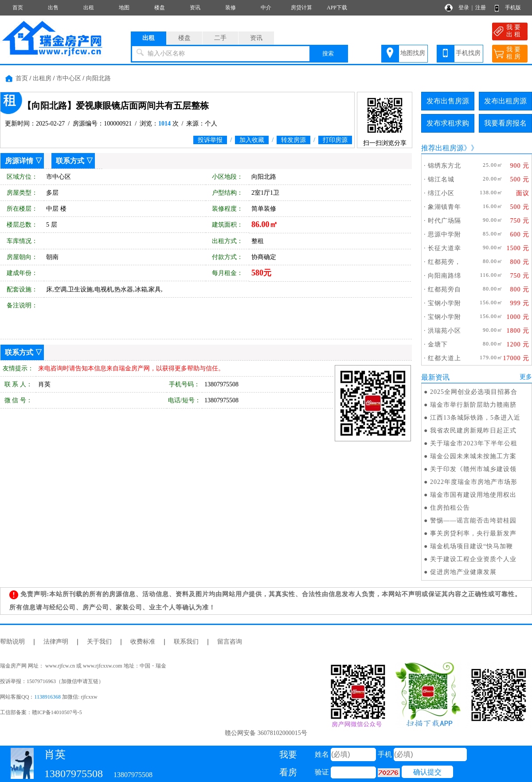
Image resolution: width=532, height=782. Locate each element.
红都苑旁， (444, 262)
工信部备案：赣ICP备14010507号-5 (41, 712)
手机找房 (468, 53)
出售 (53, 8)
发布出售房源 (448, 101)
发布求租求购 (448, 123)
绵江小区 (441, 193)
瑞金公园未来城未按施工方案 (473, 456)
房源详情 (19, 161)
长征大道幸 (444, 248)
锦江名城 (441, 179)
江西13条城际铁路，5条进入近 (475, 418)
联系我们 (186, 642)
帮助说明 (12, 642)
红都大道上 (444, 358)
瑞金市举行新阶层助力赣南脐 (473, 405)
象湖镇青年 (444, 207)
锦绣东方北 (444, 166)
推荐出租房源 (442, 148)
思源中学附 (444, 234)
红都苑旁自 (444, 289)
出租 (89, 8)
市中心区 (69, 78)
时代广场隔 (444, 221)
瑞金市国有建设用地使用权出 (473, 495)
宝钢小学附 (444, 303)
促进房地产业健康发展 (463, 572)
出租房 (42, 78)
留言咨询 (230, 642)
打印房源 (335, 140)
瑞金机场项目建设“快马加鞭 (471, 546)
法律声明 (56, 642)
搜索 (328, 53)
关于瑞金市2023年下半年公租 (474, 443)
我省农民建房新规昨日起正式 (473, 430)
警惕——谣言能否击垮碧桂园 (473, 521)
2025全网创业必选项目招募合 (474, 392)
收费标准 (143, 642)
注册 (481, 8)
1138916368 (47, 697)
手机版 (513, 8)
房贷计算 (301, 8)
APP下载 (337, 8)
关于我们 (99, 642)
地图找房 (413, 53)
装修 (231, 8)
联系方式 (70, 161)
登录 (464, 8)
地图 (124, 8)
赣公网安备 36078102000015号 (266, 733)
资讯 (195, 8)
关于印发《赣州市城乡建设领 (473, 469)
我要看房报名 (505, 123)
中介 (266, 8)
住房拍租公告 (450, 508)
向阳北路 (98, 78)
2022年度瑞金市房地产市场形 (474, 482)
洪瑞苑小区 (444, 331)
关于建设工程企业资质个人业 (473, 559)
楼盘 (160, 8)
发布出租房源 (505, 101)
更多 (526, 377)
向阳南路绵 (444, 276)
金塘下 (438, 344)
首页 (18, 8)
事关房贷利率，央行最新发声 (473, 533)
